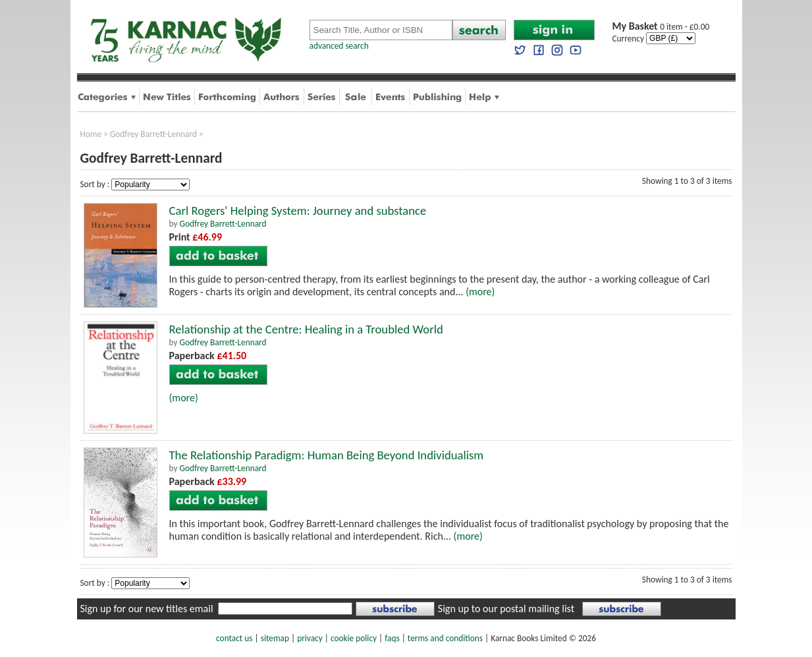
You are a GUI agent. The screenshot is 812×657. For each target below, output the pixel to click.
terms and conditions (445, 638)
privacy (310, 638)
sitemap (275, 638)
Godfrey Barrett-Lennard (153, 134)
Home (91, 134)
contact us (234, 638)
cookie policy (354, 638)
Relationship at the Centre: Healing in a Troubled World (306, 329)
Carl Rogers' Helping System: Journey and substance (298, 211)
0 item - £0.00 (661, 27)
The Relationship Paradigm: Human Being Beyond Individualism (327, 455)
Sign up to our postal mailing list (506, 609)
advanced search (339, 46)
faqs (392, 638)
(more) (480, 292)
